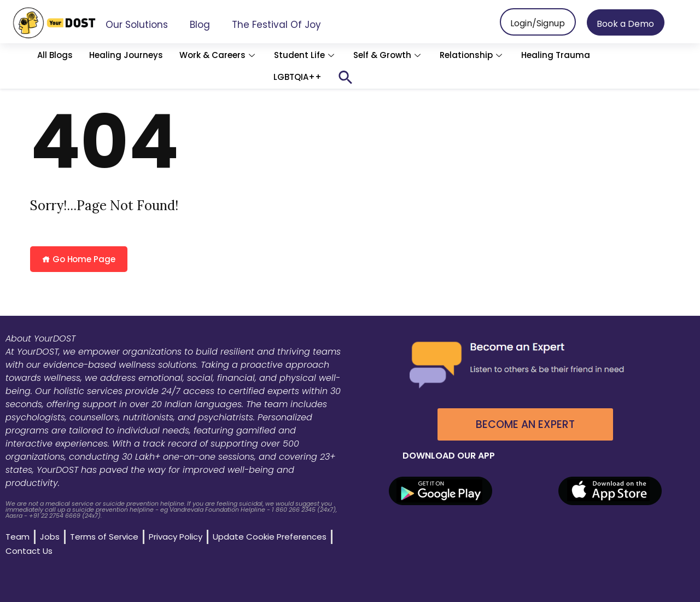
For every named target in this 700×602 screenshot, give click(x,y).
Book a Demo (625, 24)
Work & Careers (218, 55)
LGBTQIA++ (297, 77)
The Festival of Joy (276, 25)
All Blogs (55, 55)
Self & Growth (388, 55)
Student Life (305, 55)
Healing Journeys (126, 55)
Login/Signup (538, 23)
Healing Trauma (556, 55)
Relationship (472, 55)
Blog (200, 25)
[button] (346, 77)
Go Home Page (79, 259)
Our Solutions (137, 25)
